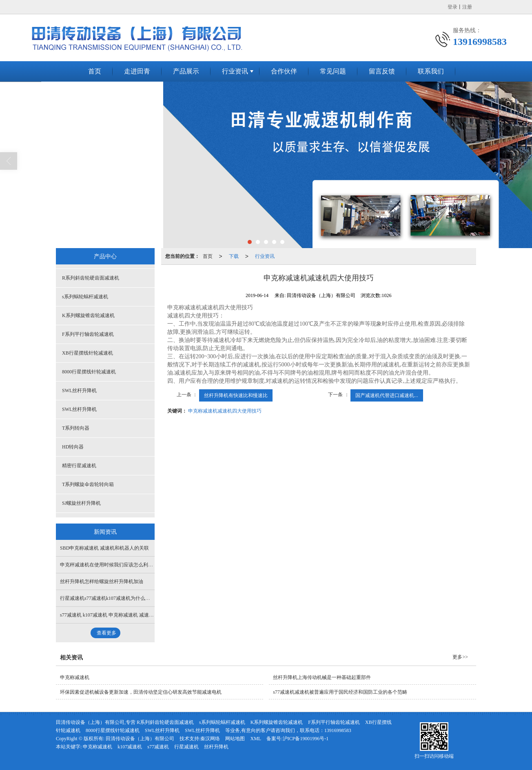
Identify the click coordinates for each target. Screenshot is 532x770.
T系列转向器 (76, 428)
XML (256, 739)
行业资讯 (235, 71)
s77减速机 (158, 747)
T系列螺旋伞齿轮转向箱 (88, 484)
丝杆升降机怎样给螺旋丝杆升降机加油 (102, 581)
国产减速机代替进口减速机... (387, 395)
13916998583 (338, 730)
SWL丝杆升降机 (79, 391)
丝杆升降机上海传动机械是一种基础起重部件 (322, 677)
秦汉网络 (210, 739)
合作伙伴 (284, 71)
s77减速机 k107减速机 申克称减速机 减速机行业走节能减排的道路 (131, 615)
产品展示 (186, 71)
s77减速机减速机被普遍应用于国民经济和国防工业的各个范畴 (340, 692)
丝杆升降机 (216, 747)
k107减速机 (130, 747)
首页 (95, 71)
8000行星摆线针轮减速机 (89, 372)
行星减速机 (186, 747)
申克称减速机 (75, 677)
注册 (467, 7)
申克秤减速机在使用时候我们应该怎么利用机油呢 (114, 565)
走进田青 (137, 71)
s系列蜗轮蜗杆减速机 (85, 297)
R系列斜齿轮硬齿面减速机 (91, 278)
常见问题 (333, 71)
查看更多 (106, 633)
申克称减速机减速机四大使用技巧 (225, 411)
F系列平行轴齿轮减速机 (88, 334)
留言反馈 (382, 71)
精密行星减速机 (79, 466)
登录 (452, 7)
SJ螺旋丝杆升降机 (81, 503)
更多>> (460, 657)
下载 (234, 256)
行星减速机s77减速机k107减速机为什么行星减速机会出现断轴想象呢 (134, 598)
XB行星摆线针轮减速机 (88, 353)
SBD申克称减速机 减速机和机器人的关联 (104, 548)
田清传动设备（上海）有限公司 (140, 739)
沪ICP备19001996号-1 (306, 739)
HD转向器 (73, 447)
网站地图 (235, 739)
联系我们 (431, 71)
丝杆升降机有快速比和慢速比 (236, 395)
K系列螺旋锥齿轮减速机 (88, 315)
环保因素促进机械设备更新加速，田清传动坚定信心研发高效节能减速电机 (141, 692)
